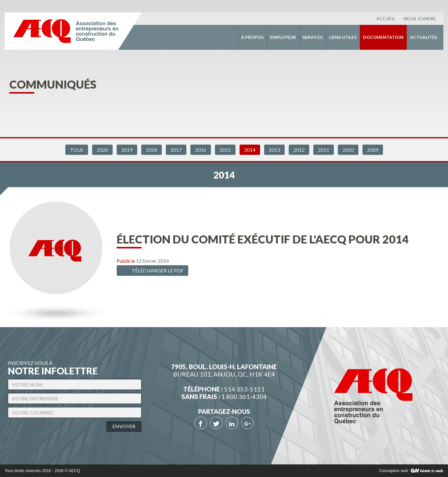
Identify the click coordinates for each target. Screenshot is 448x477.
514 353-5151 (244, 389)
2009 (373, 150)
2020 (102, 150)
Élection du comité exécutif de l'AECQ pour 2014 (263, 239)
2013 (274, 150)
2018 (152, 150)
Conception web (394, 471)
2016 (201, 150)
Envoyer (124, 426)
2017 (176, 150)
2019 (127, 150)
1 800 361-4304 (244, 396)
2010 (348, 150)
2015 (225, 150)
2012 (299, 150)
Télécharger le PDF (152, 270)
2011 (324, 150)
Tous (77, 150)
